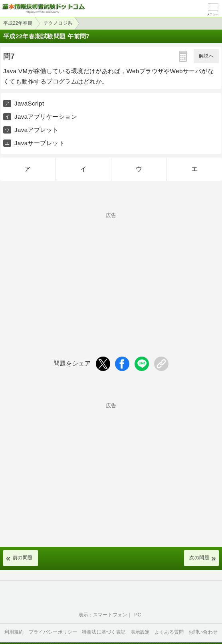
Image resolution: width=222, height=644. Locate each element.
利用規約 (14, 632)
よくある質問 (169, 632)
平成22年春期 (18, 23)
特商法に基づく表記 (104, 632)
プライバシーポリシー (53, 632)
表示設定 (140, 632)
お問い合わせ (203, 632)
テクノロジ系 (58, 23)
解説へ (206, 56)
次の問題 (199, 558)
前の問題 (23, 558)
